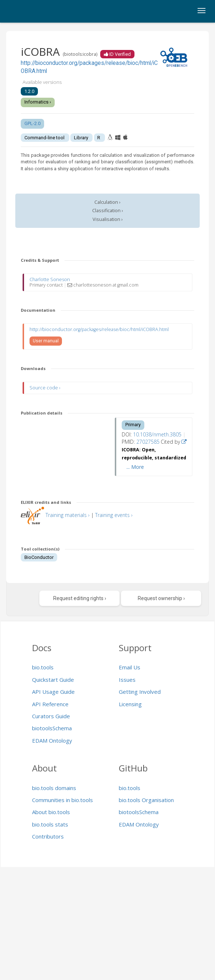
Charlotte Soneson (50, 279)
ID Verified (117, 54)
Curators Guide (51, 716)
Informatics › (38, 102)
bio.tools (43, 667)
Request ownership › (161, 598)
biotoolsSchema (52, 728)
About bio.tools (51, 812)
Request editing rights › (80, 598)
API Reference (50, 704)
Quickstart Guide (53, 680)
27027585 (148, 442)
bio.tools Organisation (146, 800)
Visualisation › (108, 219)
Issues (127, 680)
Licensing (130, 704)
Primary (133, 425)
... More (135, 467)
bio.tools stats (50, 824)
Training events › (114, 515)
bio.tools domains (54, 788)
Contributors (48, 836)
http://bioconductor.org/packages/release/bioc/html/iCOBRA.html (99, 329)
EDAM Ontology (52, 740)
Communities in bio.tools (62, 800)
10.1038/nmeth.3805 (157, 434)
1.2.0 (29, 91)
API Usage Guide (53, 692)
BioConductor (39, 557)
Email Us (130, 667)
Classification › (108, 211)
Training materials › (68, 515)
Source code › (45, 388)
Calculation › (107, 202)
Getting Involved (140, 692)
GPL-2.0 (32, 123)
